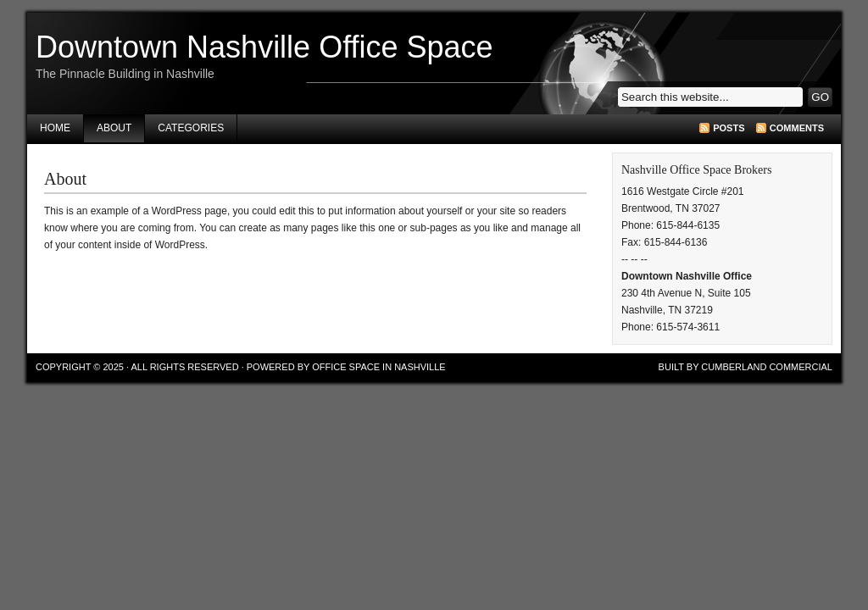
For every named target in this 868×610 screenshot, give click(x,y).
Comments (797, 128)
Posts (729, 128)
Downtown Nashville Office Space (264, 47)
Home (55, 128)
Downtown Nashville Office (687, 276)
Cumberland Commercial (767, 367)
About (114, 128)
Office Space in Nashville (379, 367)
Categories (191, 128)
